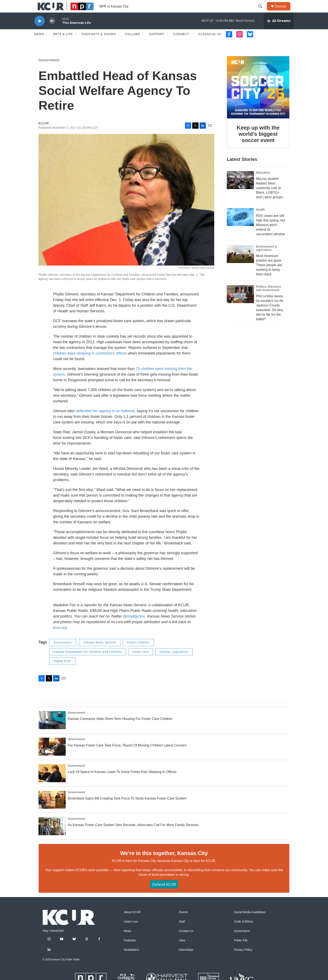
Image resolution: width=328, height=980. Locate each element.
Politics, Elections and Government (269, 298)
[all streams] (279, 30)
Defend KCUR (164, 894)
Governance (242, 940)
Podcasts (130, 950)
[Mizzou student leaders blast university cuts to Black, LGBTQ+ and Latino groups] (240, 189)
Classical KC (210, 43)
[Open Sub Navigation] (47, 43)
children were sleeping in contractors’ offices (90, 363)
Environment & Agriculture (266, 258)
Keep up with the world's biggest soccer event (258, 143)
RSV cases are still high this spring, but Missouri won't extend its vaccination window (271, 234)
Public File (241, 950)
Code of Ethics (244, 931)
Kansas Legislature (174, 661)
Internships (186, 959)
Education (263, 182)
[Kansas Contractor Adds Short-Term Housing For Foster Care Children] (52, 730)
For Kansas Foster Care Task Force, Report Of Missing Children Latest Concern (127, 755)
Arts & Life (63, 43)
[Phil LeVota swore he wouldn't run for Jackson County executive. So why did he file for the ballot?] (240, 304)
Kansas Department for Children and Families (88, 661)
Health (261, 219)
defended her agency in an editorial (105, 420)
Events (183, 922)
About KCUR (132, 922)
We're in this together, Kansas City (164, 863)
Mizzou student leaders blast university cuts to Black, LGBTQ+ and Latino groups (269, 197)
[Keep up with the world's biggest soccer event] (258, 97)
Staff (182, 931)
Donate (283, 11)
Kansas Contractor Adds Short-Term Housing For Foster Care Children (120, 728)
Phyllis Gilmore (138, 652)
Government (49, 69)
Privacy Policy (243, 959)
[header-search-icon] (262, 11)
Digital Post (62, 670)
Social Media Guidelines (250, 922)
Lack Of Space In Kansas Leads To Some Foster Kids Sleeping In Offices (122, 781)
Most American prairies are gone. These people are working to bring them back (269, 274)
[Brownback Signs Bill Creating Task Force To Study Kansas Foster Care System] (52, 809)
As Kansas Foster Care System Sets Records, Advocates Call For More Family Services (133, 834)
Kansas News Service (100, 652)
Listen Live (131, 931)
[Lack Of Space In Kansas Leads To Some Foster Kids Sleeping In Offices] (52, 783)
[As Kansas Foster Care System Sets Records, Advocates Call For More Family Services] (52, 836)
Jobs (182, 950)
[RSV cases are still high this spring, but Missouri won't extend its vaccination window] (240, 226)
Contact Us (186, 940)
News (39, 43)
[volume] (52, 30)
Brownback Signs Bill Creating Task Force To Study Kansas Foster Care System (127, 808)
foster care (141, 661)
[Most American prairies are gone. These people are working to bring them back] (240, 263)
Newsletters (131, 959)
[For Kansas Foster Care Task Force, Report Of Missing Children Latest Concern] (52, 756)
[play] (40, 30)
